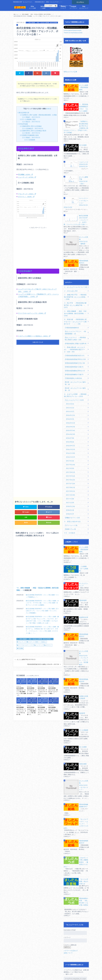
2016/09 (70, 426)
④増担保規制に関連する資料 (75, 328)
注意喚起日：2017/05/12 (33, 128)
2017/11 (70, 478)
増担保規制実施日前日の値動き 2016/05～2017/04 (43, 664)
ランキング (63, 7)
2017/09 (70, 470)
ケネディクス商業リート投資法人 (37, 642)
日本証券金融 (23, 124)
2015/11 (70, 390)
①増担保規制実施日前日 (74, 339)
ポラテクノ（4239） (25, 196)
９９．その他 (69, 511)
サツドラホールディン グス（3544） (31, 313)
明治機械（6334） (25, 174)
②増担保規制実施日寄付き (74, 343)
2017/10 (70, 474)
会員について (68, 918)
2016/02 (70, 401)
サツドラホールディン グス (25, 645)
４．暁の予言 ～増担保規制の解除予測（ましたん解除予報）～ (75, 294)
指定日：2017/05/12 (31, 122)
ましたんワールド (73, 975)
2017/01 (70, 441)
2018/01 (70, 485)
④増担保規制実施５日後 (73, 350)
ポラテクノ (49, 645)
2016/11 (70, 434)
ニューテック (39, 645)
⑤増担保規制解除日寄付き (74, 354)
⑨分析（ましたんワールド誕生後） (76, 372)
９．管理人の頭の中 (72, 500)
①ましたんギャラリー (73, 382)
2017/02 (70, 445)
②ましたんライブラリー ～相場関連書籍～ (76, 317)
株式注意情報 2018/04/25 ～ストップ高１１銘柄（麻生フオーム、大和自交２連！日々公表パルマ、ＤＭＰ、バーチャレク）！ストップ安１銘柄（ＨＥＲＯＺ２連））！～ (42, 630)
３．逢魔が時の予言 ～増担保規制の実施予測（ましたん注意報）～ (75, 287)
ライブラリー (53, 7)
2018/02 (70, 489)
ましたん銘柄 (32, 7)
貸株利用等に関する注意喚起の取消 (33, 131)
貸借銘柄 (30, 140)
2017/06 (70, 459)
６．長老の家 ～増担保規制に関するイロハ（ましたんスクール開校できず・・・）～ (75, 306)
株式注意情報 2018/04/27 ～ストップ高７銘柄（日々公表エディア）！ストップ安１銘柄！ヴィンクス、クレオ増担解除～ (42, 611)
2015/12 (70, 393)
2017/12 (70, 481)
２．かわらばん (70, 281)
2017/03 (70, 448)
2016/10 (70, 430)
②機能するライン (72, 496)
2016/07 (70, 419)
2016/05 (70, 412)
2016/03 (70, 404)
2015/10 (70, 386)
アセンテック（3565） (26, 194)
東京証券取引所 (23, 112)
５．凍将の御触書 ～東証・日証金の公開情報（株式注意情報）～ (35, 639)
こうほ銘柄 (43, 7)
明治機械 (21, 648)
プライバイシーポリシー (46, 975)
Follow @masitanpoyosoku (72, 30)
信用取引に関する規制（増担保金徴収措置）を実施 (38, 115)
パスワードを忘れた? (70, 916)
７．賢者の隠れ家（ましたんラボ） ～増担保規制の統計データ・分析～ (76, 333)
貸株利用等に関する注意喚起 (31, 126)
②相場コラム (70, 507)
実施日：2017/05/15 (31, 117)
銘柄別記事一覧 (26, 977)
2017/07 (70, 463)
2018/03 (70, 492)
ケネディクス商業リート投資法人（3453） (33, 336)
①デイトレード (71, 503)
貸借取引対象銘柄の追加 (29, 135)
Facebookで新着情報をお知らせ (75, 957)
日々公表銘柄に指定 (28, 119)
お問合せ (80, 2)
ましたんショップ (84, 7)
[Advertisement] (38, 245)
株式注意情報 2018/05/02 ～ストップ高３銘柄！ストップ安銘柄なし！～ (42, 596)
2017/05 (70, 456)
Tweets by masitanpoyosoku (73, 32)
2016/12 (70, 437)
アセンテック (22, 642)
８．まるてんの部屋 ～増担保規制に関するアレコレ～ (75, 378)
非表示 (48, 109)
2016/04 (70, 408)
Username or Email (70, 895)
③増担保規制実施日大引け (74, 347)
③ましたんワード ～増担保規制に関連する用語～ (76, 323)
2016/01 (70, 397)
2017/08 (70, 467)
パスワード (67, 903)
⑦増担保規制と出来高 (73, 361)
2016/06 (70, 415)
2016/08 (70, 423)
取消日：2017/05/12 (31, 133)
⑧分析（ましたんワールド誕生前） (76, 366)
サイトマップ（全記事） (20, 975)
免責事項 (33, 975)
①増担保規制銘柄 (71, 312)
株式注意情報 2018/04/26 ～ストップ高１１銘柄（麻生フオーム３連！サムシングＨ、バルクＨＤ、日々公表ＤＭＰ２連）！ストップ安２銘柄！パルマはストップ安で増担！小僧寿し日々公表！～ (42, 620)
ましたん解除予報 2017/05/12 (26, 660)
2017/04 (70, 452)
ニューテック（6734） (26, 177)
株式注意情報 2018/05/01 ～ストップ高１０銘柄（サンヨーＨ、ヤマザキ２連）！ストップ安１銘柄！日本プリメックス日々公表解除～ (42, 603)
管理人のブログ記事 (70, 71)
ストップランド (73, 7)
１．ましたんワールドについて (75, 277)
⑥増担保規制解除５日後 (73, 358)
